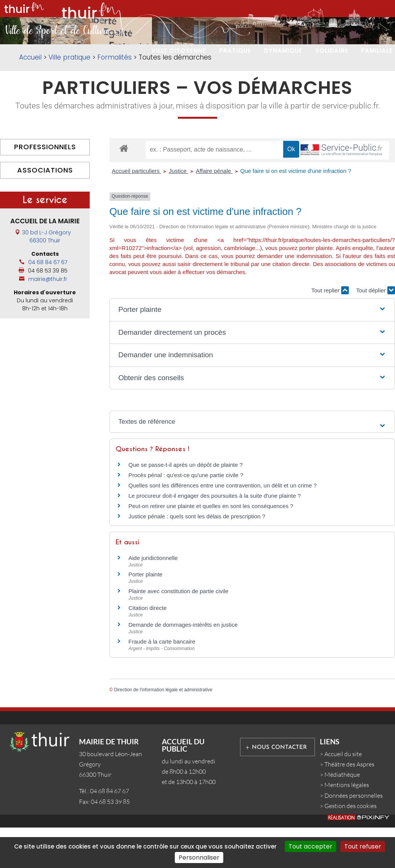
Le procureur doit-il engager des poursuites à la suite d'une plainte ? (215, 537)
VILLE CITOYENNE (179, 51)
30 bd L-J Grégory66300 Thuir (47, 278)
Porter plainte (146, 616)
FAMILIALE (377, 51)
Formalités (114, 99)
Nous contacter (279, 789)
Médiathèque (342, 816)
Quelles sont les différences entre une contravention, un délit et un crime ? (223, 527)
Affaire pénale (214, 213)
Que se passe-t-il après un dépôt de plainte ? (186, 506)
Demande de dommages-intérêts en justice (183, 666)
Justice (178, 213)
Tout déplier (376, 332)
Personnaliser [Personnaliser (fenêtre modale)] (199, 858)
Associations (45, 212)
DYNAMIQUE (283, 51)
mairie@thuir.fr (48, 321)
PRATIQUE (235, 51)
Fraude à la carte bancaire (162, 683)
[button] (252, 352)
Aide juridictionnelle (153, 599)
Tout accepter (310, 846)
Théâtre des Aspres (349, 806)
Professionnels (45, 189)
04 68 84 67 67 (48, 304)
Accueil (30, 99)
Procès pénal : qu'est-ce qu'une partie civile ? (186, 517)
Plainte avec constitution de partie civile (179, 633)
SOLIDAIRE (332, 51)
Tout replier (330, 332)
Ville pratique (69, 99)
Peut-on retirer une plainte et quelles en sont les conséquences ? (211, 548)
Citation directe (148, 650)
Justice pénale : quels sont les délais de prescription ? (197, 558)
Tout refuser (363, 846)
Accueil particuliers (136, 213)
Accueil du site (343, 795)
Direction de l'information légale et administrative (163, 731)
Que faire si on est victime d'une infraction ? (296, 213)
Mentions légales (347, 827)
